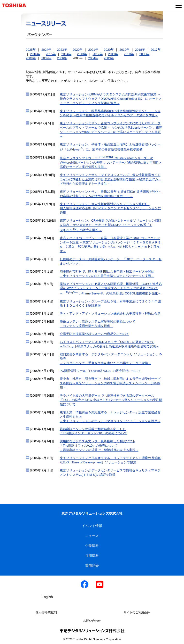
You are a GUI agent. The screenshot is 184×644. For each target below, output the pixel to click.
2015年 (51, 54)
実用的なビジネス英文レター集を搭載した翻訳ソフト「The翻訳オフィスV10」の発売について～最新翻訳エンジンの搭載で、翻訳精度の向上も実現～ (99, 446)
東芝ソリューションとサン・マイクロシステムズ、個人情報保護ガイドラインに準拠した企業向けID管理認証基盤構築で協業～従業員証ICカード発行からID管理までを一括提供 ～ (111, 179)
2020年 (109, 50)
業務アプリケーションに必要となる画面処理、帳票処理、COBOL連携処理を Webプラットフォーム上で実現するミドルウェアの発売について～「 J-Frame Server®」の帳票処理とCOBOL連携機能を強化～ (111, 289)
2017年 (156, 50)
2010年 (129, 54)
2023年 (62, 50)
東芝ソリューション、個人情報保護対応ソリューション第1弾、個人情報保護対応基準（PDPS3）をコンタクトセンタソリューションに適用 (111, 208)
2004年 (93, 58)
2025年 (31, 50)
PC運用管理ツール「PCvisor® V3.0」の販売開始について (100, 371)
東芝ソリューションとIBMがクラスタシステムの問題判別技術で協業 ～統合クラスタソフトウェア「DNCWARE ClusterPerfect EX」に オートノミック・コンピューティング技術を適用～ (111, 99)
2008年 (31, 58)
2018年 (140, 50)
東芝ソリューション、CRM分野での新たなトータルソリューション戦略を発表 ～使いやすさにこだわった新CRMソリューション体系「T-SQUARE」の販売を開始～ (111, 225)
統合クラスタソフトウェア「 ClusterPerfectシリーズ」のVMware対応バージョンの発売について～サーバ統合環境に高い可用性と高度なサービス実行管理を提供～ (111, 163)
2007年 (46, 58)
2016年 (35, 54)
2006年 (62, 58)
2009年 (144, 54)
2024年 (46, 50)
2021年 (93, 50)
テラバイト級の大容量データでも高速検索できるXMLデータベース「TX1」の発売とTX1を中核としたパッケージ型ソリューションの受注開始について (111, 400)
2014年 (66, 54)
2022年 (78, 50)
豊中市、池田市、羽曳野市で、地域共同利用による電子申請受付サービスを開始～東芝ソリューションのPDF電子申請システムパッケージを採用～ (110, 383)
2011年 (113, 54)
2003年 (109, 58)
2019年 (124, 50)
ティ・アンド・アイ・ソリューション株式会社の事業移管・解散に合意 (110, 314)
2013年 (82, 54)
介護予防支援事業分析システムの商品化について (94, 334)
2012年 (97, 54)
